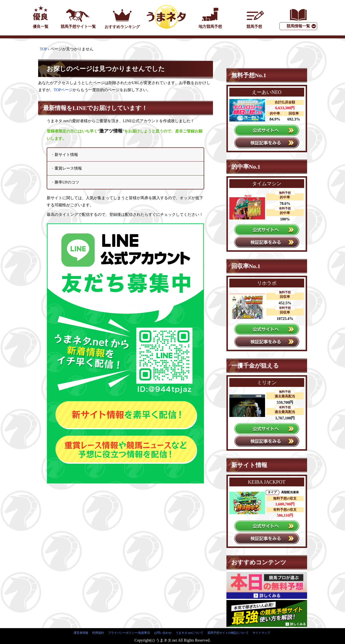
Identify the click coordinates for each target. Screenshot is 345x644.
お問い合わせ (163, 633)
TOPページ (63, 90)
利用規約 (98, 633)
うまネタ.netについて (189, 633)
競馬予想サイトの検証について (228, 633)
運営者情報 (81, 633)
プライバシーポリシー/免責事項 (129, 633)
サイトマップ (261, 633)
